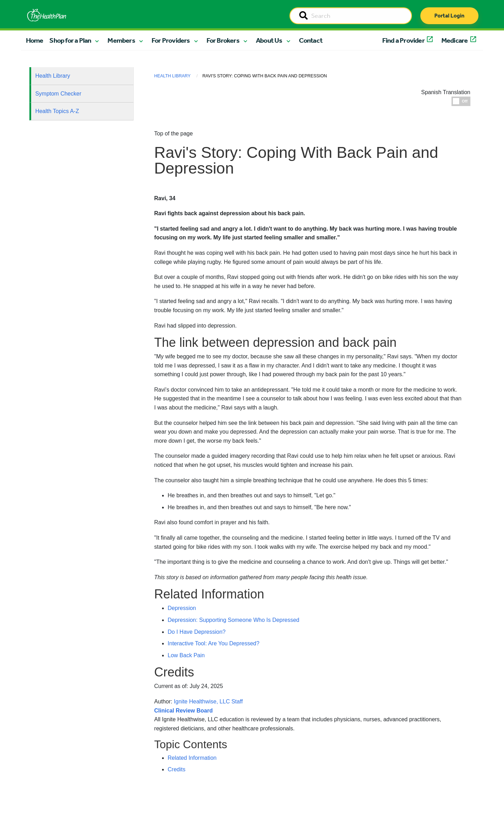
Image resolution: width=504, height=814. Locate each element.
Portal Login (449, 16)
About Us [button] (269, 40)
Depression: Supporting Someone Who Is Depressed (233, 620)
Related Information (192, 758)
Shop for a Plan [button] (70, 40)
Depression (182, 608)
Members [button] (121, 40)
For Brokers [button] (223, 40)
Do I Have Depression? (197, 632)
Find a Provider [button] (403, 40)
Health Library (53, 76)
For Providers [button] (171, 40)
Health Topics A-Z (57, 111)
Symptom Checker (58, 94)
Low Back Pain (186, 655)
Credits (177, 769)
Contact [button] (311, 40)
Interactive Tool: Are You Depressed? (213, 643)
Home (35, 40)
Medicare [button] (455, 40)
